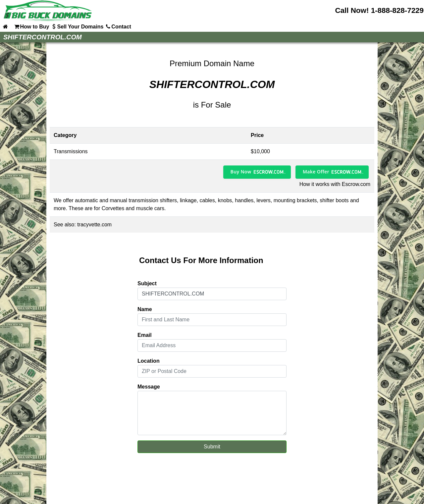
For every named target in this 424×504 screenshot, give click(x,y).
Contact (118, 26)
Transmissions (71, 151)
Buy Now (241, 172)
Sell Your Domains (77, 26)
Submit (212, 447)
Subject (147, 283)
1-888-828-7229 (397, 10)
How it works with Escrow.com (335, 184)
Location (149, 361)
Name (145, 309)
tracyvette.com (94, 225)
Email (145, 335)
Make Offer (316, 172)
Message (149, 387)
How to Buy (31, 26)
